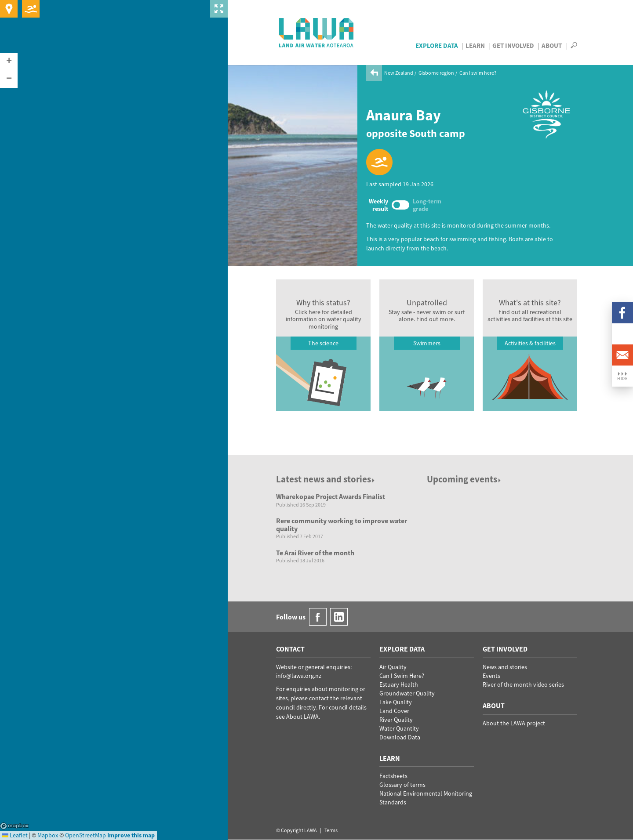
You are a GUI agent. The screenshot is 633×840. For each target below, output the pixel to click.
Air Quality (393, 667)
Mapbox (14, 826)
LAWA (317, 33)
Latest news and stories (326, 479)
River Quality (396, 720)
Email (622, 355)
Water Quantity (399, 728)
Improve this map (131, 835)
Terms (331, 830)
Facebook (622, 313)
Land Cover (394, 711)
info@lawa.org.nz (299, 676)
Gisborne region (436, 73)
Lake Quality (396, 702)
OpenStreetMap (85, 835)
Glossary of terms (402, 785)
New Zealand (399, 73)
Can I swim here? (478, 73)
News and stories (505, 667)
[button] (9, 62)
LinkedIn (622, 334)
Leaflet (15, 835)
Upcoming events (464, 479)
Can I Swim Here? (402, 676)
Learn (475, 45)
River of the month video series (523, 684)
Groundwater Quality (407, 693)
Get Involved (513, 45)
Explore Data (437, 45)
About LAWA (302, 717)
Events (491, 676)
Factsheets (393, 776)
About (552, 45)
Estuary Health (399, 684)
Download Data (400, 737)
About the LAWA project (514, 723)
